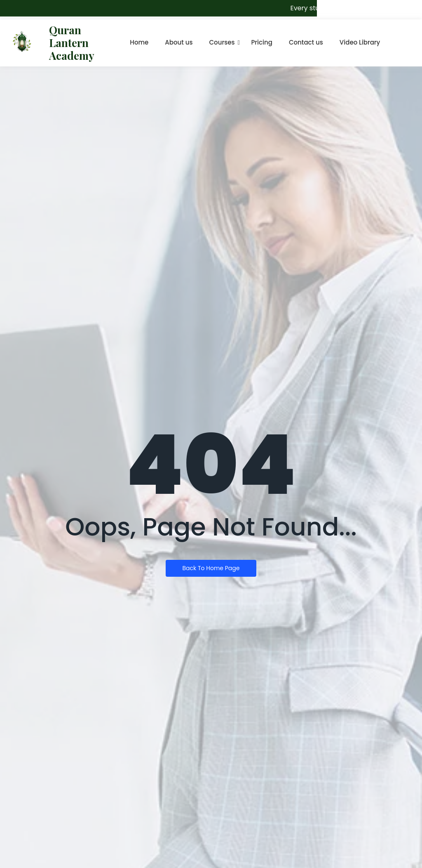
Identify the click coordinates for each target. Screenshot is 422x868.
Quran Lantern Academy (72, 43)
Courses (222, 42)
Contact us (306, 42)
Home (139, 42)
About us (179, 42)
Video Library (360, 42)
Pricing (262, 42)
